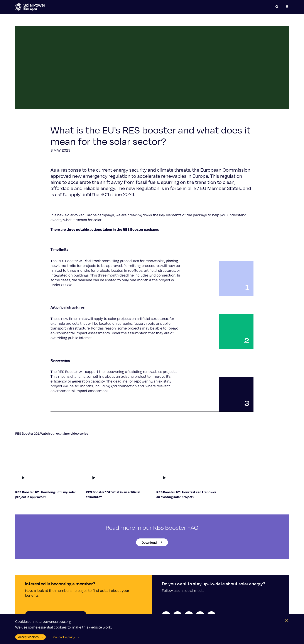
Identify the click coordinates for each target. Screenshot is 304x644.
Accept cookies (30, 637)
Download (152, 542)
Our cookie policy (66, 637)
